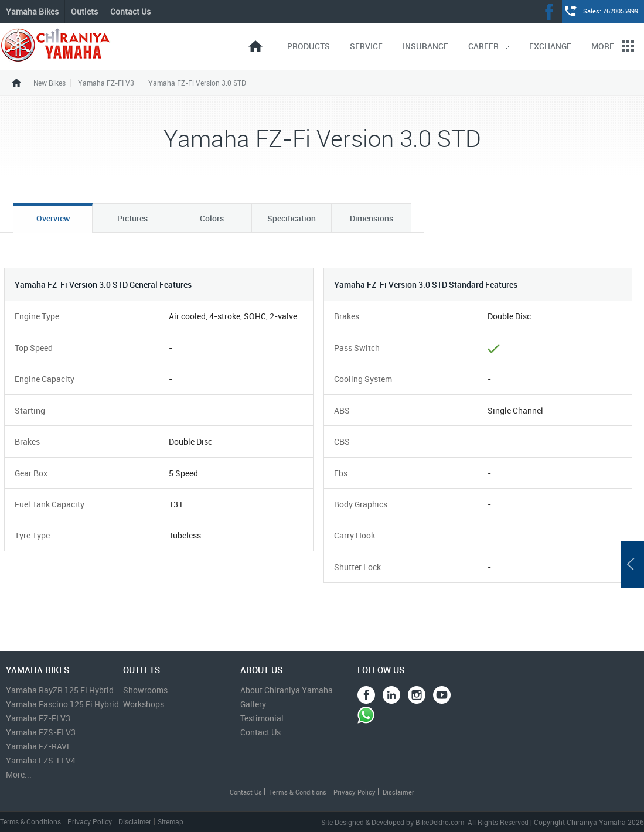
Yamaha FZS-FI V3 (41, 732)
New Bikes (50, 83)
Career (489, 46)
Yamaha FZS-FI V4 (41, 760)
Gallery (253, 704)
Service (366, 46)
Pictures (132, 218)
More (613, 46)
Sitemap (171, 821)
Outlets (84, 11)
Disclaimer (398, 792)
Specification (292, 218)
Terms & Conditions (298, 792)
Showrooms (145, 690)
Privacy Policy (355, 792)
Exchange (550, 46)
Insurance (425, 46)
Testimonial (262, 718)
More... (19, 774)
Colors (212, 218)
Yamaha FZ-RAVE (39, 746)
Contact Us (130, 11)
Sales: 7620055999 (611, 11)
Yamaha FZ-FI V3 (106, 83)
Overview (53, 218)
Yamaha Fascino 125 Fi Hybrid (62, 704)
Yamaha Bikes (32, 11)
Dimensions (372, 218)
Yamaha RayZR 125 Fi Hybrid (60, 690)
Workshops (144, 704)
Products (309, 46)
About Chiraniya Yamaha (287, 690)
